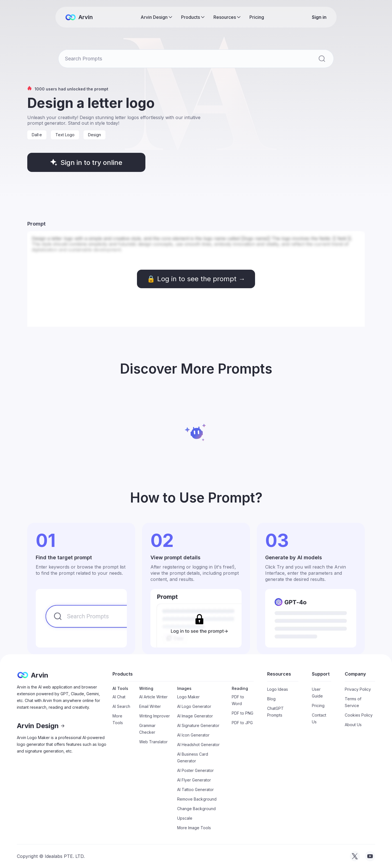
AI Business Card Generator (193, 757)
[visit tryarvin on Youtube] (370, 856)
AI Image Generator (195, 716)
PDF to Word (238, 700)
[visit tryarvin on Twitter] (355, 856)
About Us (353, 725)
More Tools (118, 719)
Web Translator (153, 742)
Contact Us (319, 718)
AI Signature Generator (198, 725)
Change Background (196, 809)
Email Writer (150, 706)
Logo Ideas (278, 689)
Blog (271, 699)
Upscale (185, 818)
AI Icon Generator (193, 735)
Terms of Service (353, 702)
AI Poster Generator (195, 770)
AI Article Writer (153, 697)
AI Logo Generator (194, 706)
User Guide (317, 693)
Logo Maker (188, 697)
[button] (156, 17)
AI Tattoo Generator (195, 789)
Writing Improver (155, 716)
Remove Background (197, 799)
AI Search (121, 706)
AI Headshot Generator (198, 745)
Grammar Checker (147, 729)
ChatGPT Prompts (275, 712)
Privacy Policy (358, 689)
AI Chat (119, 697)
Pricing (257, 17)
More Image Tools (194, 828)
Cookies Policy (359, 715)
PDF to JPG (242, 723)
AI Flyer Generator (194, 780)
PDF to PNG (243, 713)
